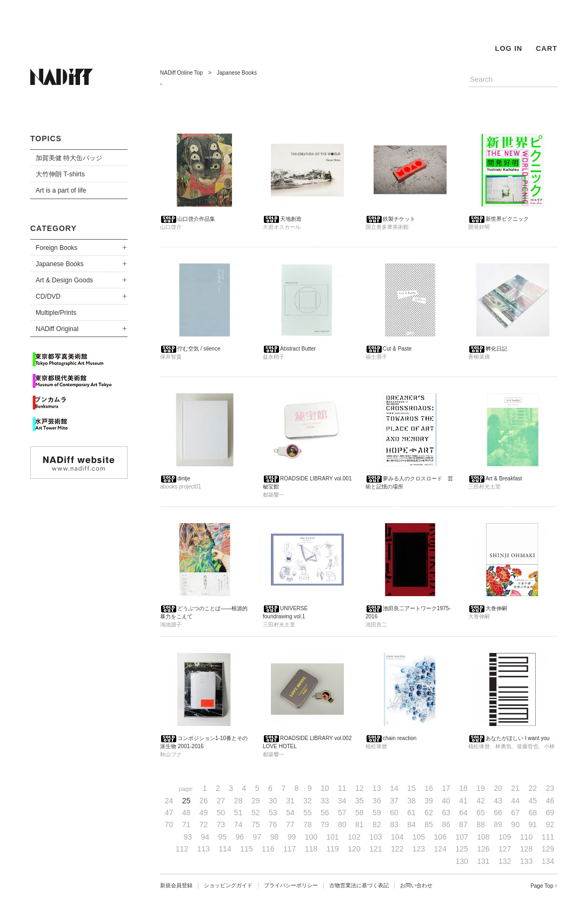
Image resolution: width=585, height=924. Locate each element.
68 (533, 813)
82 (377, 824)
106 (440, 837)
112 (182, 849)
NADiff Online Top (181, 73)
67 (515, 813)
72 (204, 824)
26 (204, 801)
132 (505, 861)
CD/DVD (48, 296)
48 (187, 813)
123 (419, 849)
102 (354, 837)
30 (273, 801)
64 (463, 813)
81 (360, 824)
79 (325, 824)
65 (481, 813)
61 (411, 813)
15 (411, 788)
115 (246, 849)
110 (526, 837)
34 (342, 801)
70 (169, 824)
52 (256, 813)
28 (238, 801)
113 (204, 849)
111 (548, 837)
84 (411, 824)
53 (273, 813)
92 (550, 824)
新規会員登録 (176, 885)
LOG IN (508, 48)
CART (547, 48)
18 (463, 788)
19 (481, 788)
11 (342, 788)
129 (548, 849)
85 (429, 824)
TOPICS (46, 138)
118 (311, 849)
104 (397, 837)
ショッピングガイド (228, 885)
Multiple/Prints (56, 313)
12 (360, 788)
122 (397, 849)
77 (290, 824)
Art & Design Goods (64, 280)
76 (273, 824)
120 (354, 849)
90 (515, 824)
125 (461, 849)
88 (481, 824)
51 (238, 813)
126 (483, 849)
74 (238, 824)
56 (325, 813)
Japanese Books (60, 264)
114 (225, 849)
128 (526, 849)
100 (311, 837)
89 (498, 824)
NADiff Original (57, 329)
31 (290, 801)
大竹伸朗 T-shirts (60, 174)
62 (429, 813)
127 (505, 849)
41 (463, 801)
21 (515, 788)
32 (308, 801)
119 (333, 849)
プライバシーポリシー (291, 885)
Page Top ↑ (544, 886)
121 (375, 849)
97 (257, 837)
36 (377, 801)
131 (483, 861)
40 (446, 801)
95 (223, 837)
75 (256, 824)
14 (394, 788)
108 (483, 837)
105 (419, 837)
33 (325, 801)
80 (342, 824)
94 (205, 837)
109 (505, 837)
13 (377, 788)
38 (411, 801)
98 (275, 837)
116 (268, 849)
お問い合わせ (416, 885)
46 (550, 801)
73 (221, 824)
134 (548, 861)
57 (342, 813)
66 (498, 813)
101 (333, 837)
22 (533, 788)
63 (446, 813)
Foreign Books (56, 248)
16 (429, 788)
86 (446, 824)
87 (463, 824)
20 (498, 788)
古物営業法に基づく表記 (359, 885)
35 (360, 801)
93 (188, 837)
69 (550, 813)
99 (292, 837)
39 (429, 801)
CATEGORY (54, 228)
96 (240, 837)
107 (461, 837)
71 (187, 824)
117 (290, 849)
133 (526, 861)
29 (256, 801)
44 (515, 801)
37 (394, 801)
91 (533, 824)
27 (221, 801)
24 (169, 801)
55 (308, 813)
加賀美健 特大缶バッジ (69, 158)
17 (446, 788)
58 (360, 813)
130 (461, 861)
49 (204, 813)
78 (308, 824)
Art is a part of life (61, 190)
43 (498, 801)
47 (169, 813)
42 (481, 801)
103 (375, 837)
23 (550, 788)
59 (377, 813)
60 (394, 813)
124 (440, 849)
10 (325, 788)
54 (290, 813)
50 (221, 813)
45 (533, 801)
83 (394, 824)
